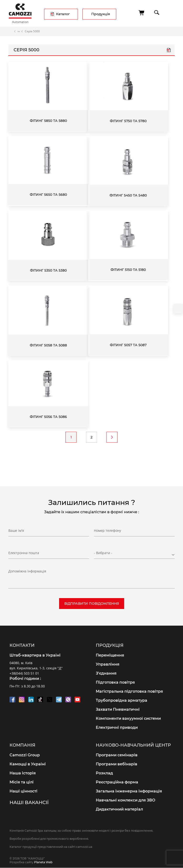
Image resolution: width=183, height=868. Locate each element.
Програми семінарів (117, 755)
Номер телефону (107, 530)
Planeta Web (43, 862)
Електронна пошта (24, 553)
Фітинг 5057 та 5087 (128, 345)
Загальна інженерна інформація (129, 791)
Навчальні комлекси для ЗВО (126, 800)
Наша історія (23, 773)
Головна (10, 31)
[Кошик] (142, 13)
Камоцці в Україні (28, 764)
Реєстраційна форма (117, 782)
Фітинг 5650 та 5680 (48, 195)
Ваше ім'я (16, 530)
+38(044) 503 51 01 (24, 673)
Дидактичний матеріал (119, 809)
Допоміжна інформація (27, 571)
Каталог (63, 14)
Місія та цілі (22, 782)
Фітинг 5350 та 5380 (48, 270)
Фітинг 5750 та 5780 (128, 121)
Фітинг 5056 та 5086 (48, 417)
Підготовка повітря (115, 682)
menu (170, 12)
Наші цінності (23, 791)
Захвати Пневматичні (118, 709)
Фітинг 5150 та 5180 (128, 270)
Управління (108, 664)
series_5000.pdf (169, 51)
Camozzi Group (25, 755)
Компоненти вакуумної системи (128, 718)
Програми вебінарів (117, 764)
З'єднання (106, 673)
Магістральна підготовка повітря (129, 691)
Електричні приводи (117, 727)
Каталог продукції (19, 31)
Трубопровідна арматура (122, 700)
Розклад (104, 773)
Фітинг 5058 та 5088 (48, 345)
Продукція (101, 14)
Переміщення (110, 655)
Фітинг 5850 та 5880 (48, 121)
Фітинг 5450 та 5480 (128, 195)
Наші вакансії (29, 802)
